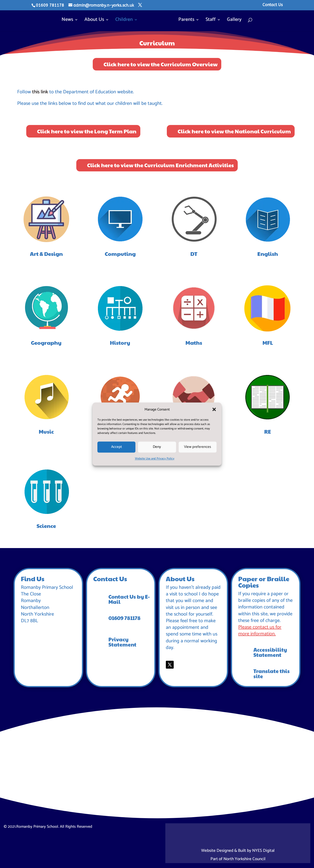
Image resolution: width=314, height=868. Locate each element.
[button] (214, 409)
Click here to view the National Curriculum (234, 131)
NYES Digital (263, 851)
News (69, 20)
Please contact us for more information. (260, 631)
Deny (157, 447)
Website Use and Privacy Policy (155, 459)
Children (125, 20)
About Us (95, 20)
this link (41, 92)
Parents (185, 20)
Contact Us (273, 5)
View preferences (197, 447)
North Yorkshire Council (244, 859)
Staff (209, 20)
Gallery (233, 20)
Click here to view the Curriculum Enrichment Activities (160, 165)
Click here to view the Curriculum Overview (161, 64)
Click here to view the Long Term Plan (87, 131)
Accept (117, 447)
